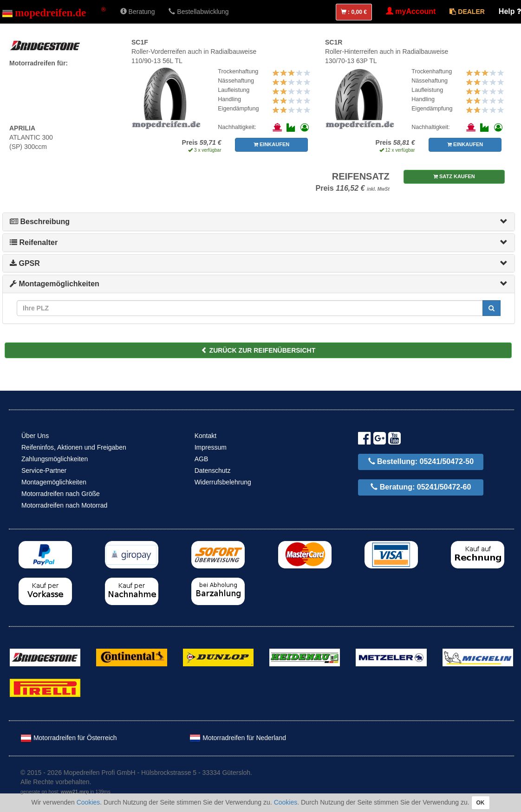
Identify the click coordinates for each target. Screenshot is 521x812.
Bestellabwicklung (199, 12)
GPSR (25, 263)
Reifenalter (34, 242)
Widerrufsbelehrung (223, 482)
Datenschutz (213, 470)
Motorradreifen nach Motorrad (64, 505)
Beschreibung (40, 222)
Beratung (138, 12)
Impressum (211, 447)
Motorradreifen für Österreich (69, 738)
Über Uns (35, 436)
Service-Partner (44, 470)
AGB (202, 459)
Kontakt (205, 436)
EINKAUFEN (271, 144)
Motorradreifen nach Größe (61, 494)
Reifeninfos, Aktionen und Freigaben (74, 447)
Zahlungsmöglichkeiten (55, 459)
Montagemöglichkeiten (55, 284)
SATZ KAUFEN (454, 176)
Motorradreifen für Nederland (238, 738)
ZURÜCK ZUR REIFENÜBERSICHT (258, 350)
